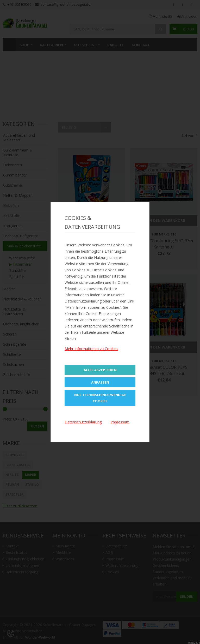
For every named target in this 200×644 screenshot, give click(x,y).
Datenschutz (116, 546)
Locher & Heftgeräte (21, 236)
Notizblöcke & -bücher (22, 299)
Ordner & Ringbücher (21, 324)
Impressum (115, 559)
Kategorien (51, 45)
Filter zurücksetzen (20, 506)
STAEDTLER (14, 494)
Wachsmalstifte (22, 258)
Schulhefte (12, 354)
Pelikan (12, 485)
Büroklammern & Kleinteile (18, 152)
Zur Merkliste (92, 234)
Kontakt (141, 45)
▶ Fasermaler (21, 264)
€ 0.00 (188, 29)
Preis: (7, 419)
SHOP (24, 45)
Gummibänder (15, 175)
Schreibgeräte (15, 344)
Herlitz (12, 475)
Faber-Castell (18, 465)
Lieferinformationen (22, 566)
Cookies (112, 572)
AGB (109, 553)
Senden (187, 596)
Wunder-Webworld (40, 637)
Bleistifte (17, 277)
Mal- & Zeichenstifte (24, 246)
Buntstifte (17, 270)
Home (9, 45)
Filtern (37, 426)
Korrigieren (12, 226)
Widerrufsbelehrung (122, 566)
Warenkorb (65, 559)
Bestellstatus (16, 553)
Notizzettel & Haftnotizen (14, 311)
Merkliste (160, 16)
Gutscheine (85, 45)
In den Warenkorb (92, 221)
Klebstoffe (12, 216)
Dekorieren (12, 165)
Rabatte (116, 45)
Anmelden (187, 16)
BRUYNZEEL (15, 455)
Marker (9, 289)
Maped (31, 475)
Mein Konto (65, 546)
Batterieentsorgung (22, 572)
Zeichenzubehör (17, 375)
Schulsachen (14, 364)
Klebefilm (11, 205)
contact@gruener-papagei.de (65, 4)
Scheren (10, 334)
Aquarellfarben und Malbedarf (19, 138)
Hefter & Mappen (18, 195)
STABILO (32, 485)
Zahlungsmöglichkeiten (25, 559)
